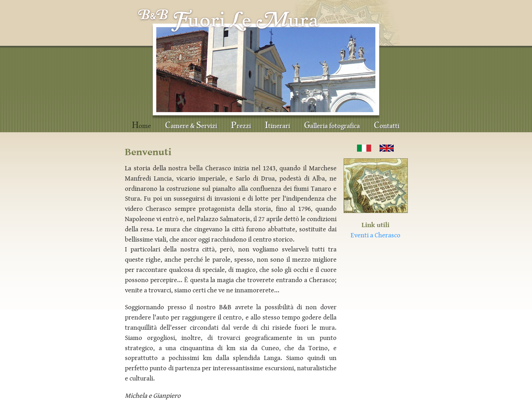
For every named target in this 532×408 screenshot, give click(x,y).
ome (141, 125)
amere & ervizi (191, 125)
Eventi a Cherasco (376, 235)
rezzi (241, 125)
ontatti (387, 125)
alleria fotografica (332, 125)
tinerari (277, 125)
